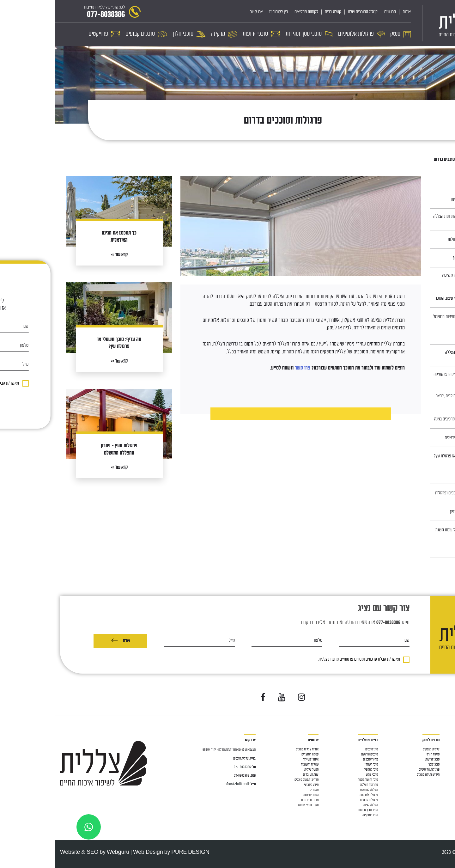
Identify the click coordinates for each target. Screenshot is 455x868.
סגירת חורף (378, 754)
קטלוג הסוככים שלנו (307, 12)
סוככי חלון (444, 785)
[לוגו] (411, 23)
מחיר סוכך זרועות (313, 810)
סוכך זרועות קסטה (312, 780)
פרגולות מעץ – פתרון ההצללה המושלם (412, 355)
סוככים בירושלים (421, 567)
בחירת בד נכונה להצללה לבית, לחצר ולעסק (407, 399)
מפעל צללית (256, 770)
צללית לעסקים (376, 749)
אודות (351, 12)
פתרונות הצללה (314, 785)
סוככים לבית (443, 749)
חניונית (429, 475)
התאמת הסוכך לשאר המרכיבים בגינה (406, 419)
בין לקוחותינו (223, 12)
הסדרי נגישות (256, 795)
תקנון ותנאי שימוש (253, 805)
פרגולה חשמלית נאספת (437, 795)
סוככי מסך (445, 780)
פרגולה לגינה (443, 770)
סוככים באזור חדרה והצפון (414, 512)
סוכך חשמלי (316, 764)
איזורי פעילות (255, 759)
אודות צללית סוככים (252, 749)
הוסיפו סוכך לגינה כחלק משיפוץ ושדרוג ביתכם (410, 278)
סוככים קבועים (442, 805)
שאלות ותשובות (254, 764)
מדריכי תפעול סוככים (251, 780)
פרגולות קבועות (314, 800)
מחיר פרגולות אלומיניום (437, 800)
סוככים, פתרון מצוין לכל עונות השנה (407, 530)
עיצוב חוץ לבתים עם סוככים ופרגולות (407, 493)
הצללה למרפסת (441, 759)
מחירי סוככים (315, 759)
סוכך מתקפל (316, 770)
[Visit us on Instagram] (246, 697)
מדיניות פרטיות (255, 800)
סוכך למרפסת (443, 754)
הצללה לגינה (315, 805)
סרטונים (335, 12)
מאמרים (424, 159)
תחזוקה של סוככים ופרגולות (413, 239)
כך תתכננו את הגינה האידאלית (411, 438)
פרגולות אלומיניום (374, 770)
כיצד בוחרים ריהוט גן (418, 548)
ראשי (438, 159)
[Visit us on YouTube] (226, 697)
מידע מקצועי (256, 785)
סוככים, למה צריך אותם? (415, 258)
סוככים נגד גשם (314, 754)
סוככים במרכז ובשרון (418, 335)
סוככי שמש (317, 775)
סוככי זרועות (443, 775)
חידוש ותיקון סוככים (373, 775)
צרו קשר (201, 12)
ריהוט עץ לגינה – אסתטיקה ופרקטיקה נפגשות (406, 377)
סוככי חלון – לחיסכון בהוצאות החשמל (406, 317)
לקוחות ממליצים (251, 12)
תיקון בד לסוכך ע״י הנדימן (414, 199)
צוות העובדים (255, 775)
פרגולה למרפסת (313, 795)
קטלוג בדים (278, 12)
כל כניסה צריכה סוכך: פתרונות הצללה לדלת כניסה (406, 219)
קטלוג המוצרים (255, 754)
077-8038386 (187, 767)
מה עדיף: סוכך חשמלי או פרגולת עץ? (406, 456)
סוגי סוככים (316, 749)
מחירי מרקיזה (315, 815)
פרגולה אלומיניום (440, 790)
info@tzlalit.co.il (181, 784)
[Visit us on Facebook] (208, 697)
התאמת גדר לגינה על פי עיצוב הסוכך (407, 298)
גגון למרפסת (443, 764)
